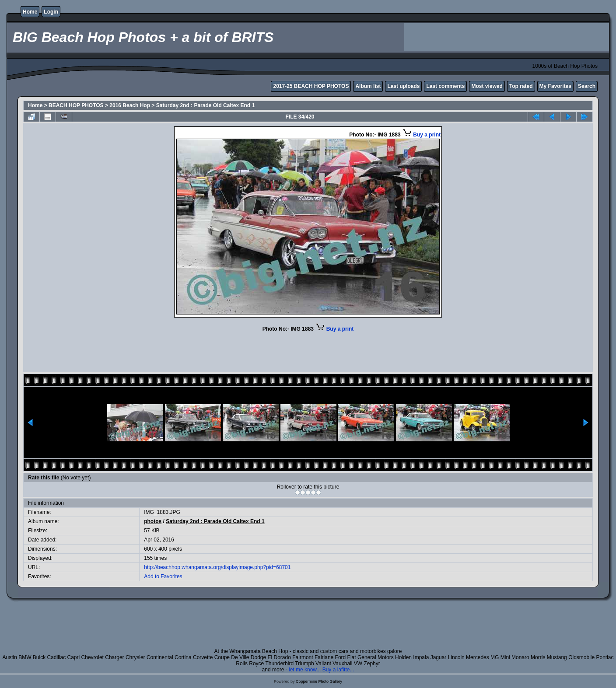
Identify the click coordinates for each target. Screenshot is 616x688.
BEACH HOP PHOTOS (76, 105)
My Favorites (555, 86)
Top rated (521, 86)
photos (153, 521)
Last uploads (403, 86)
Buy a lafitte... (338, 670)
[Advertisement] (507, 37)
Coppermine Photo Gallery (319, 681)
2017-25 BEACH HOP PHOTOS (311, 86)
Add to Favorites (163, 576)
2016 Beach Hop (130, 105)
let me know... (305, 670)
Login (51, 12)
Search (587, 86)
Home (30, 12)
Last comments (445, 86)
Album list (368, 86)
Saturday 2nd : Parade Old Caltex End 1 (205, 105)
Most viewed (487, 86)
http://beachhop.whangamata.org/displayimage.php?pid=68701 (217, 567)
